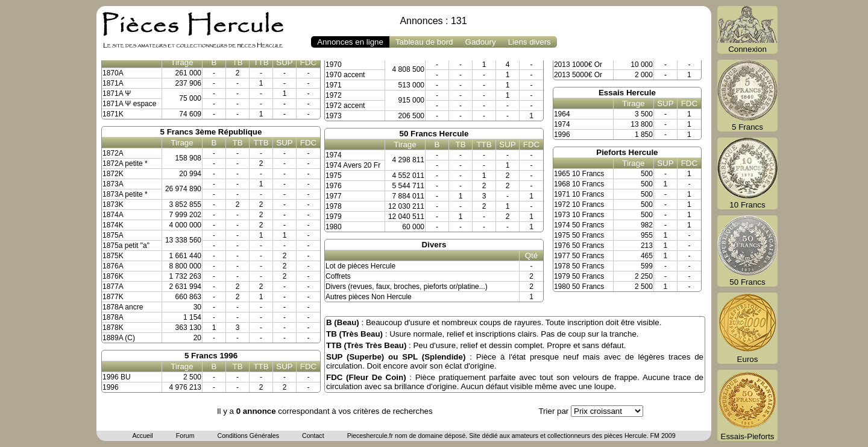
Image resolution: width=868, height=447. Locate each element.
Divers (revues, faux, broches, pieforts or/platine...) (407, 287)
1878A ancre (123, 307)
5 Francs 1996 (211, 356)
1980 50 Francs (579, 287)
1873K (113, 204)
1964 (562, 114)
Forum (185, 436)
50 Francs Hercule (434, 134)
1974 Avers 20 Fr (353, 165)
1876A (113, 266)
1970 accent (345, 75)
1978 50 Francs (579, 266)
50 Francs (747, 251)
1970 (334, 65)
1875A (113, 235)
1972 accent (345, 106)
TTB (261, 62)
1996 (111, 387)
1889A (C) (119, 338)
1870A (113, 73)
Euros (747, 328)
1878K (113, 328)
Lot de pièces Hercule (360, 266)
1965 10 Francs (579, 174)
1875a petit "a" (126, 246)
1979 (334, 217)
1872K (113, 174)
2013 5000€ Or (578, 75)
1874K (113, 225)
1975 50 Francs (579, 235)
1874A (113, 215)
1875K (113, 256)
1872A (113, 153)
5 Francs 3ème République (211, 132)
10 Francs (747, 173)
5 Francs (747, 96)
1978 (334, 206)
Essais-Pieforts (747, 405)
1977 (334, 196)
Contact (313, 436)
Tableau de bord (424, 42)
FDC (308, 62)
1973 (334, 116)
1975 (334, 176)
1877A (113, 287)
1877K (113, 297)
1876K (113, 276)
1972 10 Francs (579, 204)
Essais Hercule (627, 93)
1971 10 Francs (579, 194)
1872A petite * (125, 163)
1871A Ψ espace (129, 104)
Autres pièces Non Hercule (369, 297)
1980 (334, 227)
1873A (113, 184)
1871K (113, 114)
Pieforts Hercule (627, 152)
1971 (334, 85)
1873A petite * (125, 194)
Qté (531, 255)
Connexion (747, 30)
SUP (284, 62)
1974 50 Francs (579, 225)
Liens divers (530, 42)
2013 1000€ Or (578, 65)
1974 (334, 155)
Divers (434, 245)
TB (237, 62)
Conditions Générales (248, 436)
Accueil (142, 436)
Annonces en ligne (350, 42)
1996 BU (117, 377)
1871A (113, 83)
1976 (334, 186)
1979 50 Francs (579, 276)
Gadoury (481, 42)
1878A (113, 317)
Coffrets (338, 276)
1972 (334, 95)
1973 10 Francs (579, 215)
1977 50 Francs (579, 256)
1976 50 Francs (579, 246)
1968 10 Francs (579, 184)
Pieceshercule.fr (370, 436)
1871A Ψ (117, 94)
